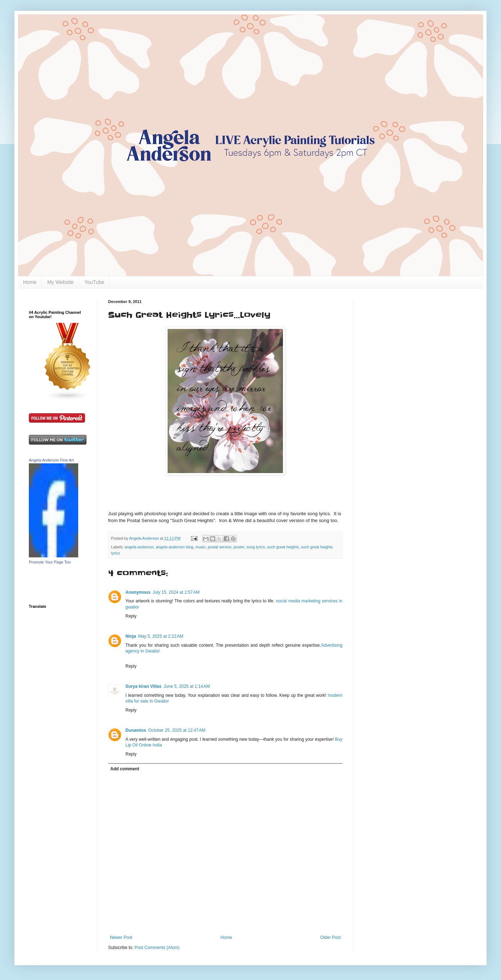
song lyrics (256, 547)
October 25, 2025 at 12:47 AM (177, 730)
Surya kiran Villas (143, 686)
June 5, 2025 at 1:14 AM (187, 686)
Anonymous (138, 592)
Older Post (330, 937)
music (200, 547)
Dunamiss (136, 730)
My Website (60, 282)
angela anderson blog (174, 547)
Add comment (125, 769)
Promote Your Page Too (50, 562)
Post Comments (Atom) (157, 948)
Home (30, 282)
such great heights (283, 547)
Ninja (131, 636)
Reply (131, 616)
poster (239, 547)
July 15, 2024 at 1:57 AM (176, 592)
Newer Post (121, 937)
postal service (220, 547)
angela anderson (139, 547)
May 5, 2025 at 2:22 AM (161, 636)
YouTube (94, 282)
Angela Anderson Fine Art (51, 460)
